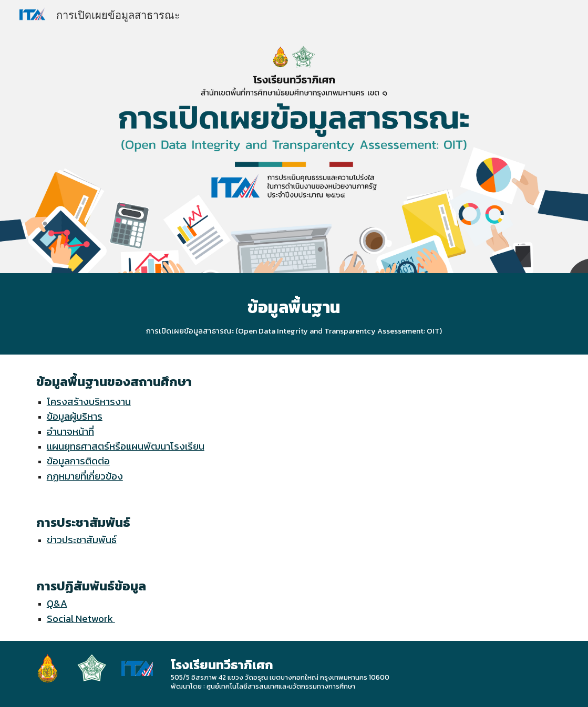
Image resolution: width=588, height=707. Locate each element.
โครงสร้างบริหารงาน (89, 401)
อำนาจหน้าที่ (70, 431)
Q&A (57, 603)
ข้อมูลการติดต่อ (78, 461)
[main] (294, 314)
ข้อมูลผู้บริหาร (75, 416)
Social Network (81, 618)
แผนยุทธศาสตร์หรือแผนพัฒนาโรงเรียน (126, 446)
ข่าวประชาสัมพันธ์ (82, 539)
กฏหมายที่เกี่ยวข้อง (85, 476)
